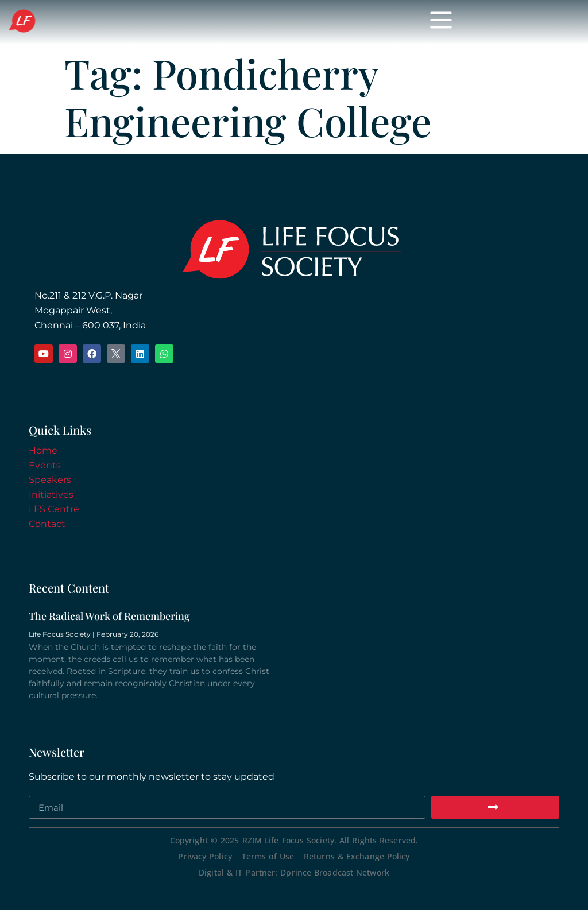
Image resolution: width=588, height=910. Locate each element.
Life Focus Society (117, 22)
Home (43, 450)
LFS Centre (54, 509)
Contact (47, 524)
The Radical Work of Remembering (109, 616)
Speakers (50, 480)
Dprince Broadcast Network (335, 872)
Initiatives (51, 495)
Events (45, 465)
